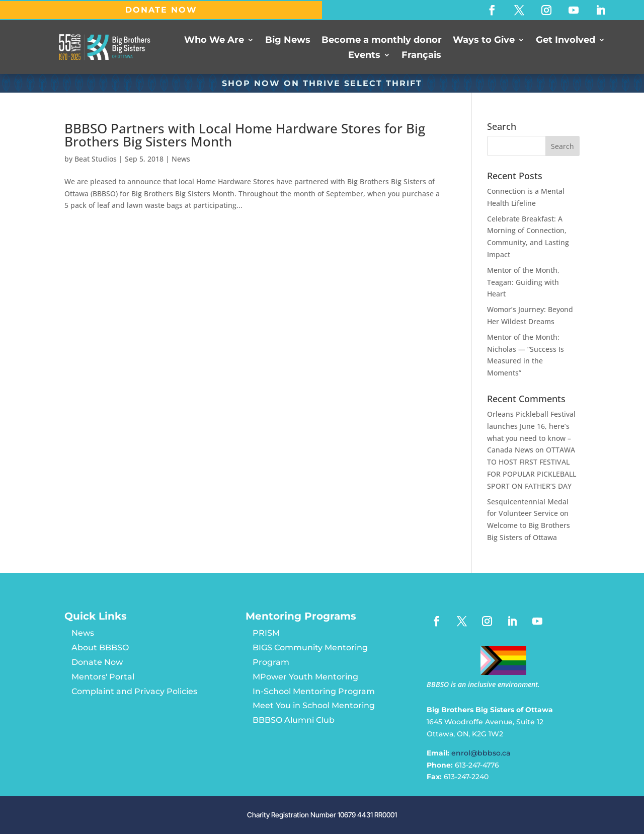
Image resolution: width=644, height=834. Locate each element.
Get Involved (566, 40)
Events (364, 56)
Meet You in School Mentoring (314, 705)
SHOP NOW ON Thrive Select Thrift (322, 83)
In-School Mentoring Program (314, 691)
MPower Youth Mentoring (305, 677)
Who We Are (214, 40)
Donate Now (97, 662)
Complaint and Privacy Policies (134, 691)
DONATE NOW (161, 10)
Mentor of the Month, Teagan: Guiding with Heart (523, 282)
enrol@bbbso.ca (481, 753)
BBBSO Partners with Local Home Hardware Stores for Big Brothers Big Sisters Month (245, 135)
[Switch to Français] (421, 57)
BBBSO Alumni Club (294, 720)
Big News (288, 40)
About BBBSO (100, 648)
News (181, 159)
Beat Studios (96, 159)
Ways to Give (484, 40)
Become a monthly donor (382, 40)
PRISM (266, 633)
